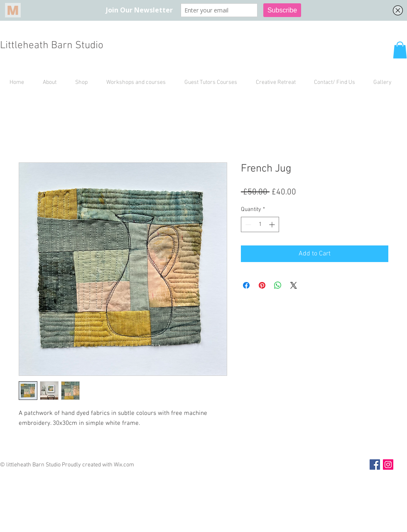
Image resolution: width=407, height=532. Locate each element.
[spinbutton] (260, 224)
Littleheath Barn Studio (52, 46)
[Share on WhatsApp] (278, 285)
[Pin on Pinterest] (262, 285)
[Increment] (273, 224)
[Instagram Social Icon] (388, 465)
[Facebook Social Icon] (375, 465)
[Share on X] (294, 285)
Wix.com (124, 465)
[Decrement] (247, 224)
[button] (400, 50)
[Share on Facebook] (246, 285)
